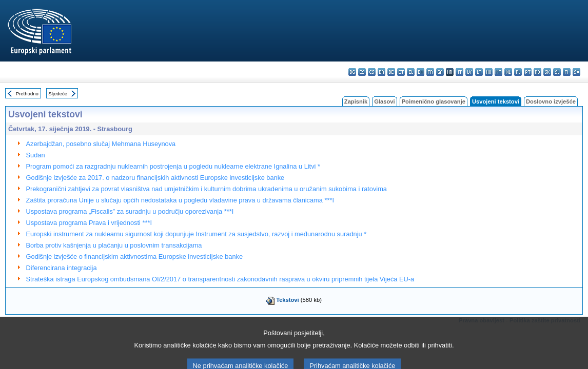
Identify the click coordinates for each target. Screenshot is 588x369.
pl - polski (518, 72)
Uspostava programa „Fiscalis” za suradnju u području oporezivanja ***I (130, 211)
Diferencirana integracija (62, 268)
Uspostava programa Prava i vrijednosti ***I (89, 223)
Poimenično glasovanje (434, 101)
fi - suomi (567, 72)
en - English (420, 72)
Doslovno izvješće (551, 101)
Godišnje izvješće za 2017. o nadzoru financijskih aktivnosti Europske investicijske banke (155, 178)
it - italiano (459, 72)
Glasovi (384, 101)
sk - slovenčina (547, 72)
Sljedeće (58, 94)
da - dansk (381, 72)
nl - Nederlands (508, 72)
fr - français (430, 72)
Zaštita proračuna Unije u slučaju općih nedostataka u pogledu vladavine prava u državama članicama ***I (180, 200)
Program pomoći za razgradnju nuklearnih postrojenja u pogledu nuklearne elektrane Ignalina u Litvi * (173, 166)
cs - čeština (372, 72)
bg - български (352, 72)
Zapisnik (356, 101)
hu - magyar (489, 72)
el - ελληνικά (411, 72)
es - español (362, 72)
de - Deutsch (391, 72)
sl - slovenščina (557, 72)
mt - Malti (498, 72)
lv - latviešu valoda (469, 72)
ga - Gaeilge (440, 72)
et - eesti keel (401, 72)
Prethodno (27, 94)
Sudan (36, 155)
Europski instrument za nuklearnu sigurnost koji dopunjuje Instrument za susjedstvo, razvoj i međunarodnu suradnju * (197, 234)
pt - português (528, 72)
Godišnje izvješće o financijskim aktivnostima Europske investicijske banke (134, 257)
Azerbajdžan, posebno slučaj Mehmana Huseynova (101, 144)
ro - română (537, 72)
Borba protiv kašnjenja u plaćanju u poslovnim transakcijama (114, 245)
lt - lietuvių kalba (479, 72)
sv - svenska (576, 72)
